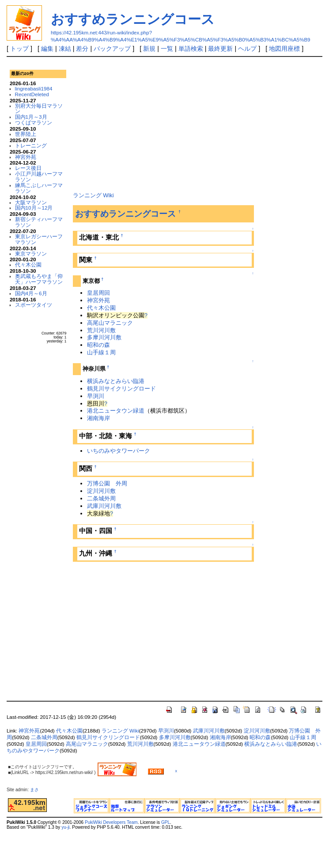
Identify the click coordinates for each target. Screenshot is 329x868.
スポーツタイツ (34, 305)
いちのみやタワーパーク (119, 451)
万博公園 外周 (107, 483)
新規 (149, 49)
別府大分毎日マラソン (39, 109)
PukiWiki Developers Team (111, 822)
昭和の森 (98, 345)
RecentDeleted (32, 94)
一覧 (167, 49)
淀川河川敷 (101, 491)
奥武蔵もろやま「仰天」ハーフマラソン (39, 279)
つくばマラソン (34, 122)
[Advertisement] (163, 123)
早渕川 (96, 396)
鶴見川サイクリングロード (121, 389)
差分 (82, 49)
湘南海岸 (98, 418)
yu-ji (65, 827)
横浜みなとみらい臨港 (116, 381)
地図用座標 (284, 49)
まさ (37, 790)
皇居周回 (98, 293)
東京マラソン (31, 254)
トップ (19, 49)
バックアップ (112, 49)
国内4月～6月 (31, 293)
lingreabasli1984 (34, 88)
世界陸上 (26, 134)
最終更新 (220, 49)
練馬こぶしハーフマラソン (39, 188)
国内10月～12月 (34, 208)
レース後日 (28, 168)
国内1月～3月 (31, 117)
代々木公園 (28, 265)
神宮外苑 (26, 157)
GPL (166, 822)
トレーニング (31, 145)
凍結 (65, 49)
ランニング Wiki (93, 195)
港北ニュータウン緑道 (116, 411)
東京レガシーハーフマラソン (39, 239)
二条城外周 (101, 498)
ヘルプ (247, 49)
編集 (47, 49)
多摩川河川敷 (104, 337)
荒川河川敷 (101, 330)
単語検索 (191, 49)
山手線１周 (101, 352)
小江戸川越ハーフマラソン (39, 177)
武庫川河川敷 (104, 506)
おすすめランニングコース (133, 19)
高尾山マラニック (110, 323)
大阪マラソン (31, 202)
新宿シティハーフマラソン (39, 222)
